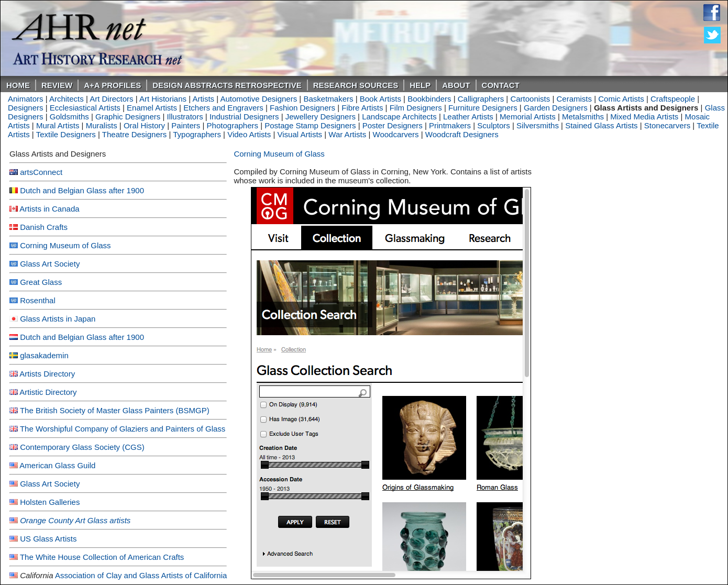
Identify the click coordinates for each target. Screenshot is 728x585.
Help (420, 85)
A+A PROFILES (112, 85)
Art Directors (111, 99)
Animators (26, 99)
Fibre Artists (362, 108)
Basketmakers (328, 99)
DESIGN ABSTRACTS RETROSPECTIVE (227, 85)
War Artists (347, 134)
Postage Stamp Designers (310, 125)
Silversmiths (538, 125)
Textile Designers (66, 134)
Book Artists (380, 99)
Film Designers (416, 108)
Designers (26, 108)
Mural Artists (58, 125)
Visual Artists (300, 134)
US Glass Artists (48, 539)
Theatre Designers (134, 134)
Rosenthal (38, 300)
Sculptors (494, 125)
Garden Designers (556, 108)
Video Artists (249, 134)
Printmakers (450, 125)
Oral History (144, 125)
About (456, 85)
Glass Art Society (50, 264)
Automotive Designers (258, 99)
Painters (186, 125)
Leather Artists (468, 117)
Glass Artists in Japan (58, 319)
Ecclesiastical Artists (85, 108)
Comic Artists (621, 99)
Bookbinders (429, 99)
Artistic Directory (48, 392)
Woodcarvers (396, 134)
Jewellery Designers (321, 117)
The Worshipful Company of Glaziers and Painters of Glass (123, 429)
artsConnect (41, 172)
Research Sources (356, 85)
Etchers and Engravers (223, 108)
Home (18, 85)
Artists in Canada (49, 209)
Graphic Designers (128, 117)
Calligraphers (481, 99)
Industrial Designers (244, 117)
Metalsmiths (583, 117)
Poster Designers (393, 125)
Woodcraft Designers (462, 134)
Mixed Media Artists (644, 117)
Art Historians (163, 99)
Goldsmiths (69, 117)
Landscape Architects (399, 117)
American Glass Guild (57, 465)
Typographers (197, 134)
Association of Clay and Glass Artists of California (141, 575)
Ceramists (575, 99)
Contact (501, 85)
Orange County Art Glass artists (75, 520)
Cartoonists (530, 99)
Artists (203, 99)
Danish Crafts (44, 227)
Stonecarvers (667, 125)
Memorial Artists (528, 117)
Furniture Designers (483, 108)
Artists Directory (47, 374)
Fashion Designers (302, 108)
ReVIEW (57, 85)
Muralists (102, 125)
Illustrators (185, 117)
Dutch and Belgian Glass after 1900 (82, 190)
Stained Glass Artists (601, 125)
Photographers (233, 125)
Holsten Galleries (50, 502)
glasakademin (44, 355)
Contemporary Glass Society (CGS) (82, 447)
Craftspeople (673, 99)
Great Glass (41, 282)
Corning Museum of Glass (65, 245)
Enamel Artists (152, 108)
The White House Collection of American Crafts (102, 557)
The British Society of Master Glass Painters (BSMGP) (115, 410)
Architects (67, 99)
